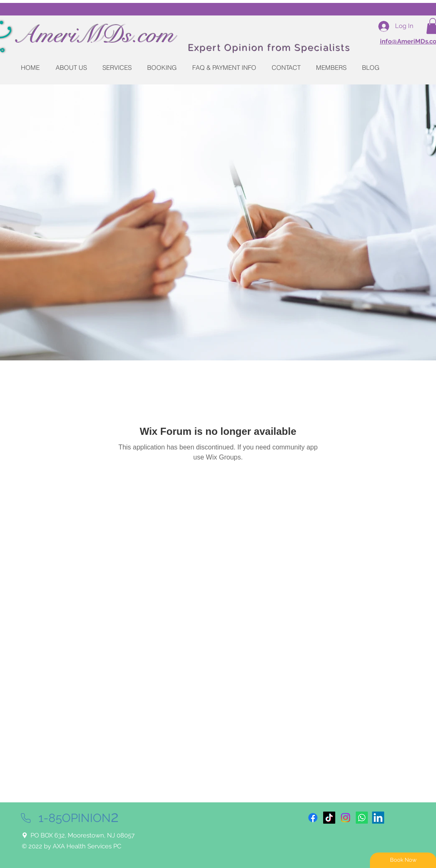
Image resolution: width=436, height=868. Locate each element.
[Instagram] (345, 818)
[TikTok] (329, 818)
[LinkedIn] (378, 818)
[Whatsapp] (362, 818)
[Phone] (26, 818)
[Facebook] (313, 818)
